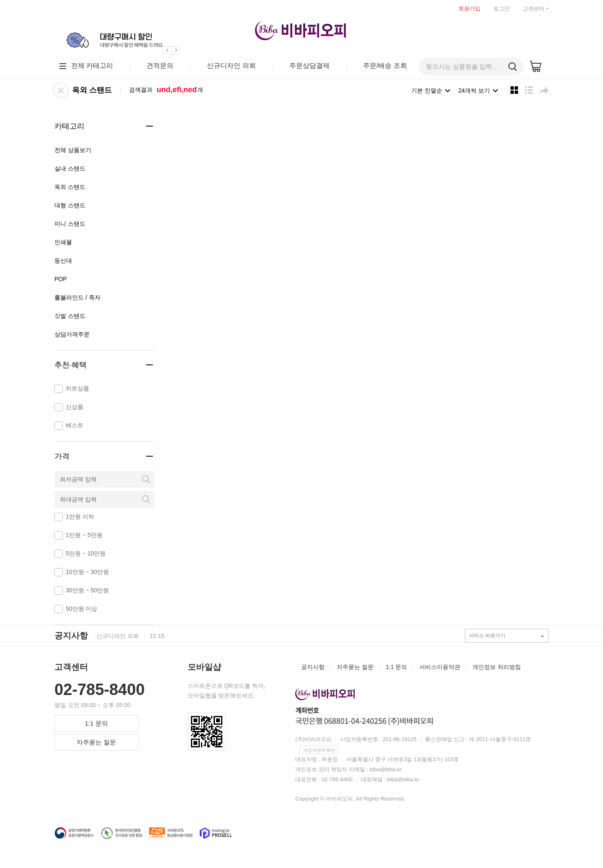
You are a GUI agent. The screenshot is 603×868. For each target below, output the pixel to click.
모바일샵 (204, 667)
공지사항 (71, 635)
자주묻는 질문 (96, 742)
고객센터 (533, 9)
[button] (167, 50)
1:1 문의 (96, 723)
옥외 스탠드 (92, 90)
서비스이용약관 (440, 667)
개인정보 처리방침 (497, 667)
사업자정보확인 (319, 750)
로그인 (501, 9)
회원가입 (469, 9)
